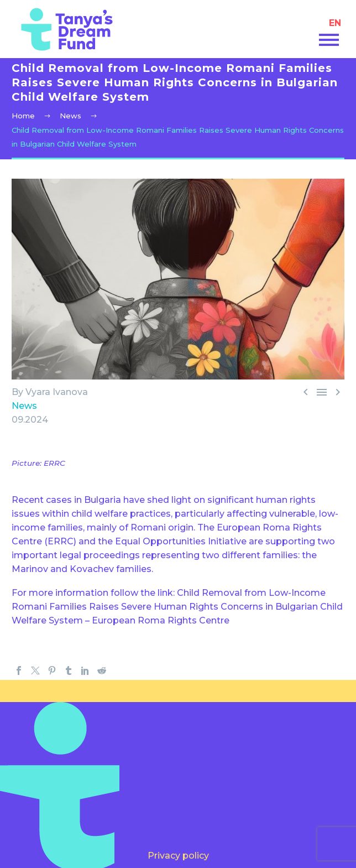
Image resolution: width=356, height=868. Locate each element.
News (24, 406)
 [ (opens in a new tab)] (306, 392)
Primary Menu (329, 40)
